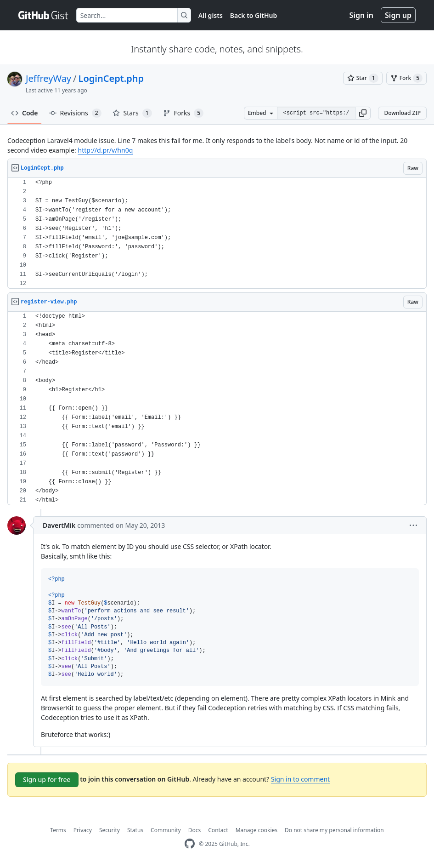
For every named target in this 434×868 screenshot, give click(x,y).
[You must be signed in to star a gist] (363, 78)
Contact (218, 830)
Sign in (361, 15)
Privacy (83, 830)
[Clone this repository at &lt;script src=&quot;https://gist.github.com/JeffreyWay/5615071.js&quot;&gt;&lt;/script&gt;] (316, 113)
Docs (195, 830)
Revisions (75, 113)
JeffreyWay (48, 78)
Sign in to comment (300, 779)
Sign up (398, 15)
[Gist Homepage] (44, 15)
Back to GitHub (254, 15)
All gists (211, 15)
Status (135, 830)
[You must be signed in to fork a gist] (406, 78)
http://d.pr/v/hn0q (106, 150)
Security (110, 830)
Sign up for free (47, 779)
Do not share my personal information (334, 830)
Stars (132, 113)
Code (25, 113)
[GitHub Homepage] (190, 844)
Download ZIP (402, 113)
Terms (58, 830)
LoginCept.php (111, 78)
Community (166, 830)
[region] (217, 233)
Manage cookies (256, 830)
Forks (183, 113)
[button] (363, 113)
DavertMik (59, 525)
